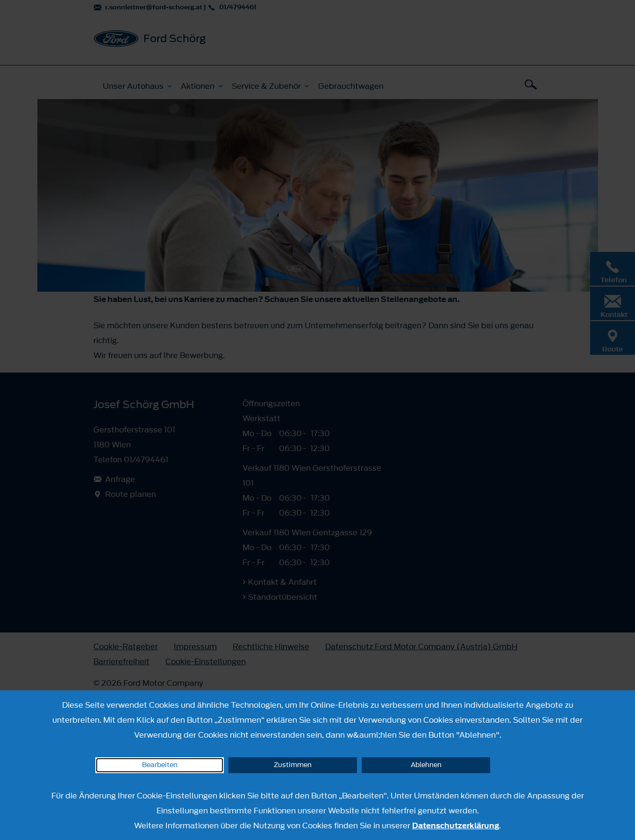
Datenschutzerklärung (456, 826)
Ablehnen (426, 765)
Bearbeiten (160, 765)
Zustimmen (293, 765)
